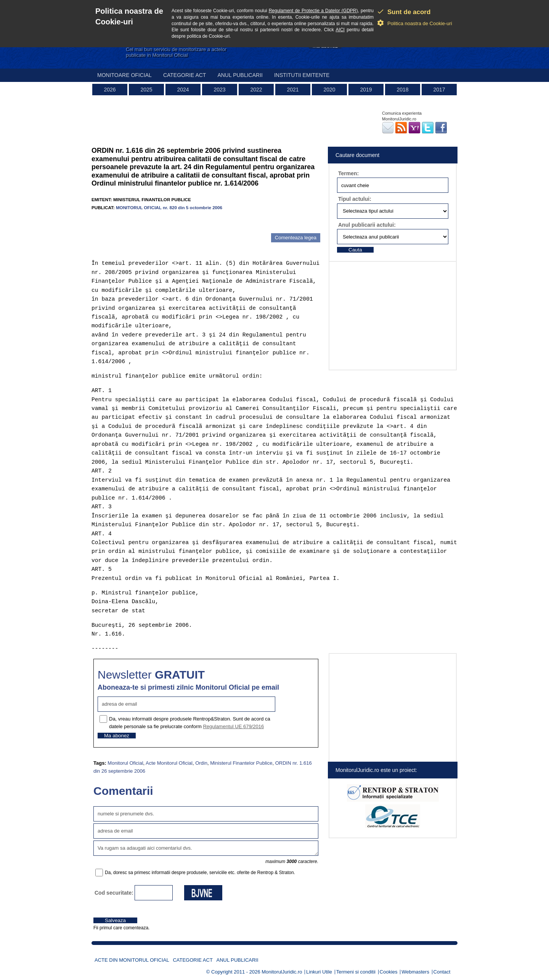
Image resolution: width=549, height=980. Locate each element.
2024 (183, 90)
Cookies (389, 972)
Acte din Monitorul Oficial (132, 960)
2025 (146, 90)
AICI (340, 30)
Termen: (348, 173)
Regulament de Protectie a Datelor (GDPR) (313, 11)
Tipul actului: (355, 199)
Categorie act (185, 75)
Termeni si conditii (356, 972)
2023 (219, 90)
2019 (366, 90)
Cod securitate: (114, 893)
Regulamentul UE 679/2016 (233, 726)
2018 (402, 90)
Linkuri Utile (319, 972)
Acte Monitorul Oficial (169, 763)
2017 (439, 90)
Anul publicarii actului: (367, 225)
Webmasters (415, 972)
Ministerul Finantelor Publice (241, 763)
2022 (256, 90)
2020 (329, 90)
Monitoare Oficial (124, 75)
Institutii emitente (302, 75)
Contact (442, 972)
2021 (293, 90)
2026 (110, 90)
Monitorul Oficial (125, 763)
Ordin (201, 763)
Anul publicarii (240, 75)
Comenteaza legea (296, 238)
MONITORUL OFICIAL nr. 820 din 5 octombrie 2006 (169, 207)
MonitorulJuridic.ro (282, 972)
